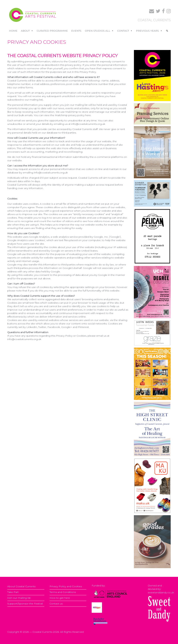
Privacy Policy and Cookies (66, 586)
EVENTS (76, 31)
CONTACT (125, 31)
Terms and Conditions (63, 592)
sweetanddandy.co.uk (161, 592)
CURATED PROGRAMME (52, 31)
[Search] (167, 31)
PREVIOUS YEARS (149, 31)
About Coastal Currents (21, 586)
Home (13, 31)
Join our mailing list (19, 598)
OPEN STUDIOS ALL (99, 31)
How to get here (60, 598)
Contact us (56, 604)
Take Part (13, 592)
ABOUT (27, 31)
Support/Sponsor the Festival (25, 604)
